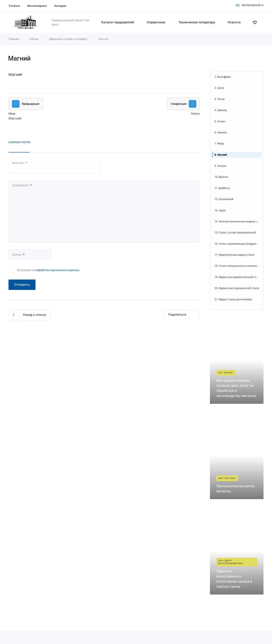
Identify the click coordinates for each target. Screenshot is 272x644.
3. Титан (220, 99)
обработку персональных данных (58, 270)
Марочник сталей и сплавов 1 (69, 39)
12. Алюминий (224, 199)
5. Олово (220, 121)
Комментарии (19, 142)
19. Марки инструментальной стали (238, 277)
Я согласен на (48, 270)
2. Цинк (219, 88)
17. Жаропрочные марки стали (234, 255)
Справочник (156, 22)
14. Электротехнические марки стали (238, 221)
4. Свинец (221, 110)
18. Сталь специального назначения (238, 266)
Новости (234, 22)
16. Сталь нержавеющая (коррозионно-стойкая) (238, 244)
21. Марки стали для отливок (233, 299)
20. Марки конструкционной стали (237, 288)
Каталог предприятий (118, 22)
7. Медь (219, 143)
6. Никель (221, 132)
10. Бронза (221, 177)
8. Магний (221, 155)
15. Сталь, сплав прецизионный (235, 232)
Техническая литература (197, 22)
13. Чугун (220, 210)
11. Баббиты (222, 188)
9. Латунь (220, 166)
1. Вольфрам (222, 77)
